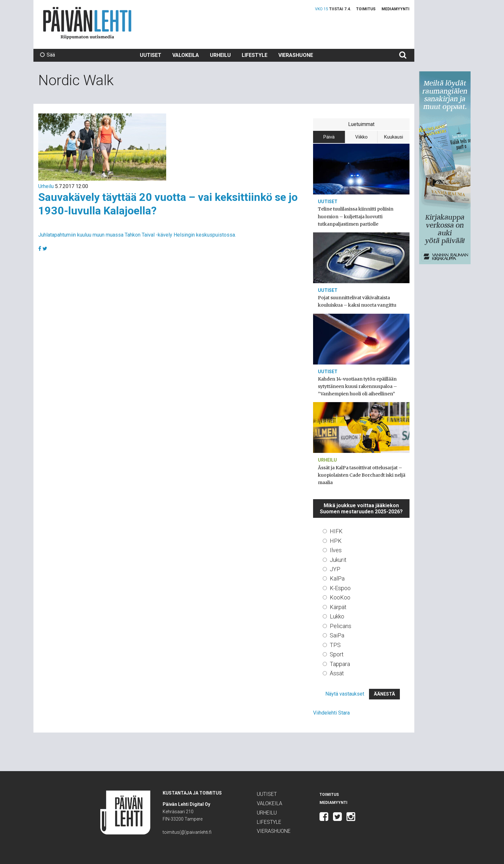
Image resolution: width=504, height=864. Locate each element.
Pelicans (341, 626)
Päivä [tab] (329, 137)
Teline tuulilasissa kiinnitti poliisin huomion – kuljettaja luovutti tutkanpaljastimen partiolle (356, 216)
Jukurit (338, 560)
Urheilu (220, 55)
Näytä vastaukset (345, 694)
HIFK (336, 531)
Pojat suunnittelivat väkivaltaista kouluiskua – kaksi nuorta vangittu (357, 301)
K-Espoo (340, 588)
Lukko (337, 616)
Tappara (340, 664)
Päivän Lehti (87, 23)
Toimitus (366, 9)
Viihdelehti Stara (331, 713)
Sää (47, 55)
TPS (335, 645)
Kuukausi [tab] (394, 137)
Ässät (337, 673)
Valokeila (186, 55)
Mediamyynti (396, 9)
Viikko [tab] (361, 137)
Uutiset (151, 55)
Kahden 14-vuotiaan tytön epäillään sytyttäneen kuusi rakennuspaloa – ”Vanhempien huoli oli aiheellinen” (357, 386)
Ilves (336, 550)
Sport (337, 654)
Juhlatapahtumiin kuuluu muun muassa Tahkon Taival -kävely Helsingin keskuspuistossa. (137, 235)
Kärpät (338, 607)
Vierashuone (296, 55)
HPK (336, 541)
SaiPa (337, 635)
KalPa (337, 578)
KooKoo (340, 597)
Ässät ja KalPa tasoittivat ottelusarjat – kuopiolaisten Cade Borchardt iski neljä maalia (362, 475)
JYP (335, 569)
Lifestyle (255, 55)
